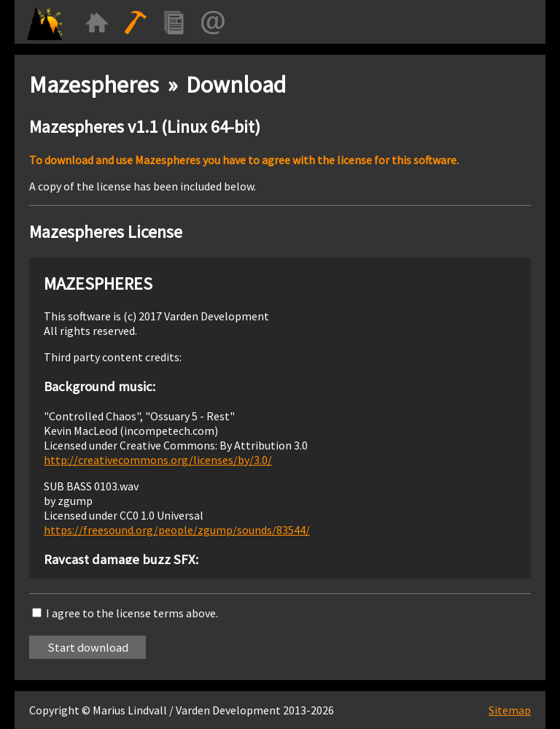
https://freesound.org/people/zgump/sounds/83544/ (177, 530)
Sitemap (510, 710)
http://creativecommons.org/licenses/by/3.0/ (158, 460)
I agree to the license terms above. (132, 613)
